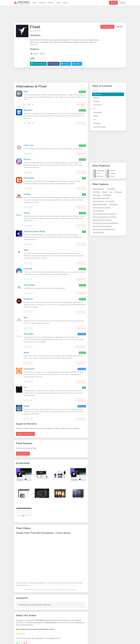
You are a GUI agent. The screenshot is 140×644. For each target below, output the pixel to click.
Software (42, 3)
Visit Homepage (39, 64)
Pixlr (26, 92)
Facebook (55, 64)
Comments (97, 123)
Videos (96, 116)
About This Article (99, 127)
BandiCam (28, 299)
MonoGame (29, 178)
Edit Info (120, 27)
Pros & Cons (98, 105)
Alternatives (98, 94)
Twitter (67, 64)
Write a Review (107, 27)
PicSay (27, 213)
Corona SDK (29, 369)
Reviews (96, 98)
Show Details (81, 104)
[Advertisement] (70, 15)
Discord (65, 3)
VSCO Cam (29, 145)
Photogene (29, 334)
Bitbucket (28, 110)
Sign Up (113, 3)
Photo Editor (30, 285)
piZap (26, 353)
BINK (26, 250)
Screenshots (98, 112)
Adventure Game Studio (35, 231)
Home (34, 3)
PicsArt (27, 159)
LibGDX (27, 194)
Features (96, 101)
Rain (26, 318)
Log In (122, 3)
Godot (27, 406)
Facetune (28, 269)
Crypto (58, 3)
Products (51, 3)
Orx (25, 387)
